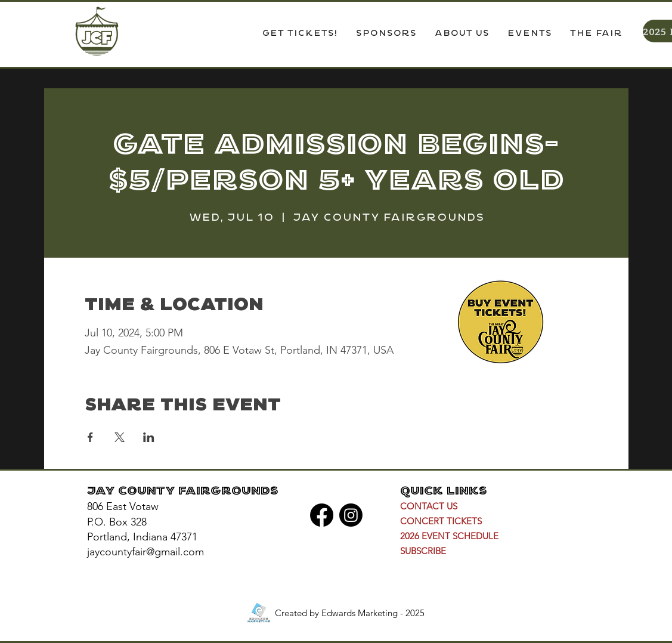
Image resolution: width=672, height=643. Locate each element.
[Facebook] (322, 515)
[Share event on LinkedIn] (149, 437)
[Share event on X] (120, 437)
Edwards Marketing (360, 613)
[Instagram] (351, 515)
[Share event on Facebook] (90, 437)
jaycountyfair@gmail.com (145, 552)
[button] (462, 34)
